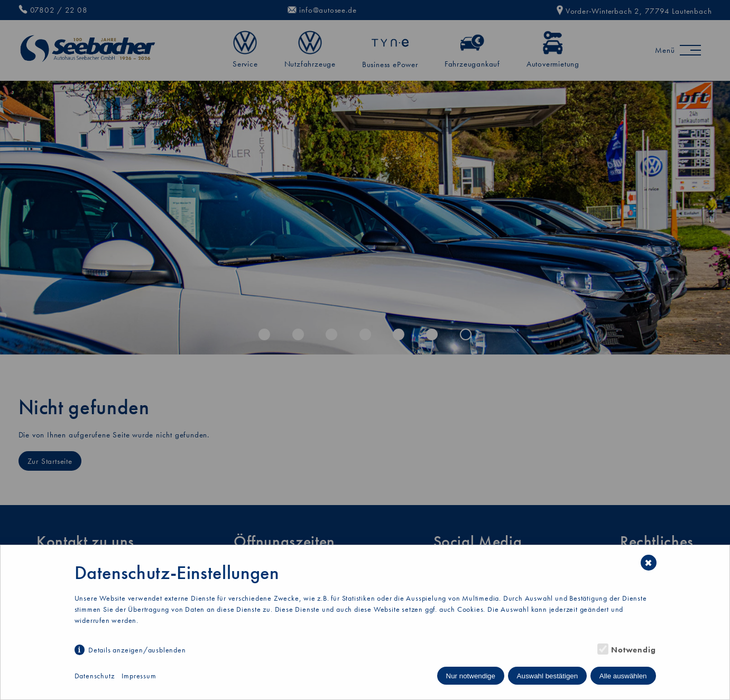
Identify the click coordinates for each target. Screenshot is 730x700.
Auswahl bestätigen (548, 676)
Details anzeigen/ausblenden (137, 650)
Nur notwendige (471, 676)
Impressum (139, 676)
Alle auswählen (623, 676)
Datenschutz (95, 676)
